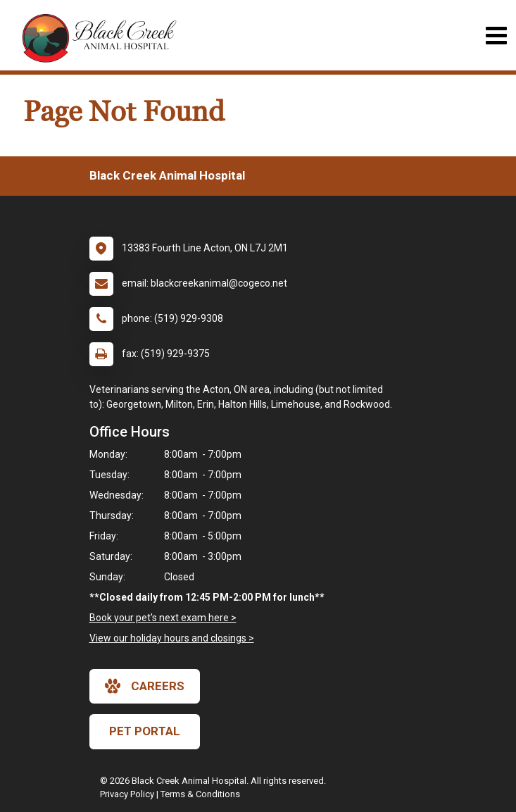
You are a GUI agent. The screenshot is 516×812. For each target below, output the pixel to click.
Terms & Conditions (200, 794)
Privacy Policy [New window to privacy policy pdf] (127, 794)
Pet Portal (145, 731)
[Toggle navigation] (496, 36)
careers (145, 686)
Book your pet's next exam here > (163, 618)
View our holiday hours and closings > (172, 638)
